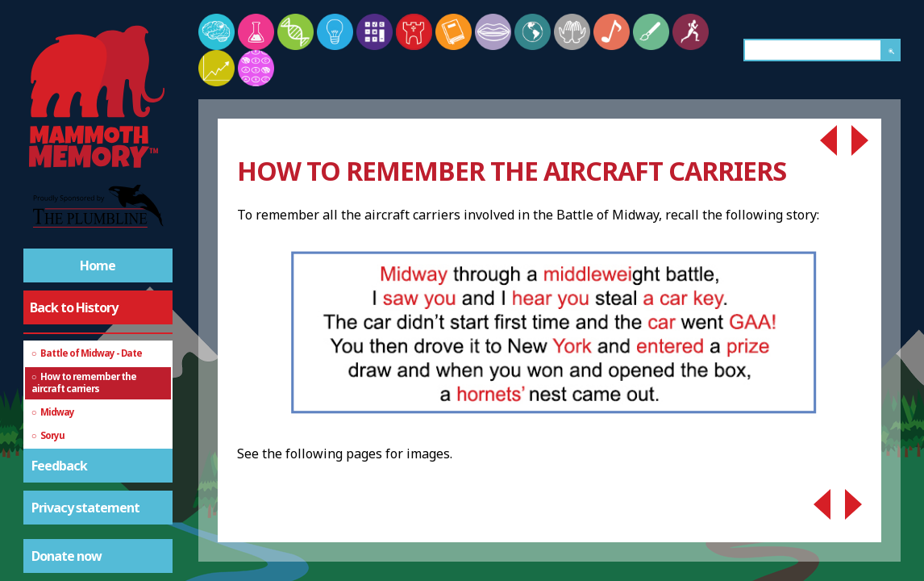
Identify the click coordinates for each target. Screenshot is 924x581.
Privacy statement (85, 508)
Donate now (67, 556)
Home (98, 265)
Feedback (59, 466)
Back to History (74, 307)
